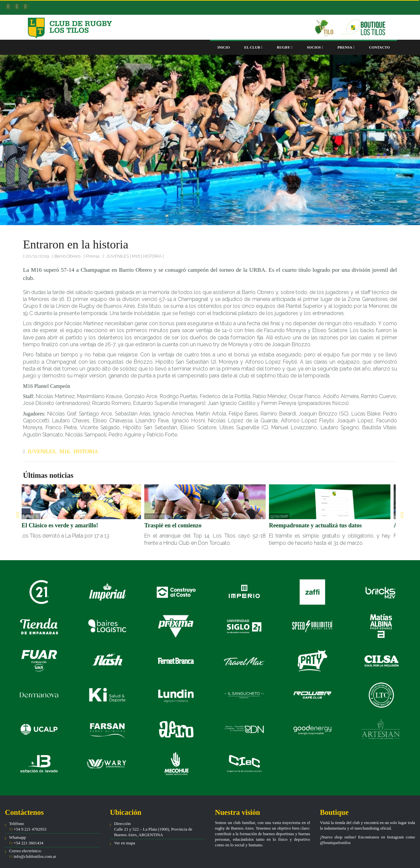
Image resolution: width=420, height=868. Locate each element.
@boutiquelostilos (335, 843)
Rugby (285, 47)
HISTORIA (152, 256)
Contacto (379, 47)
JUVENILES (118, 256)
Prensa (346, 47)
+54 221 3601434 (28, 843)
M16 (136, 256)
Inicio (223, 47)
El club (253, 47)
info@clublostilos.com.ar (35, 857)
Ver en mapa (125, 843)
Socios (315, 47)
